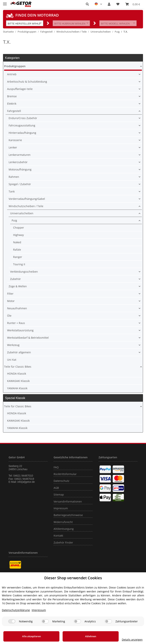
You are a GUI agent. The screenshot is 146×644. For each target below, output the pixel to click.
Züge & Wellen (18, 286)
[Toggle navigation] (5, 2)
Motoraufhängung (20, 169)
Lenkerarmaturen (20, 155)
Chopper (19, 228)
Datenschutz (61, 481)
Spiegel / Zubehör (20, 184)
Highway (18, 235)
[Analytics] (77, 621)
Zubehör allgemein (19, 352)
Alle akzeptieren (28, 636)
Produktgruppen (15, 66)
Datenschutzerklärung (16, 610)
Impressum (61, 508)
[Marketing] (45, 621)
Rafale (17, 250)
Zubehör (15, 279)
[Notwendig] (12, 621)
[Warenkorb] (133, 4)
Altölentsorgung (64, 529)
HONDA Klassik (17, 374)
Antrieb (12, 74)
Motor (11, 301)
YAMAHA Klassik (17, 388)
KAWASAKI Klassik (18, 381)
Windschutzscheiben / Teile (26, 206)
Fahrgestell (14, 111)
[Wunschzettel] (118, 4)
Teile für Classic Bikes (18, 367)
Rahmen (14, 177)
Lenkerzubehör (18, 162)
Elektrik (12, 104)
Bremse (12, 96)
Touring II (19, 264)
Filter (10, 294)
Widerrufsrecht (63, 522)
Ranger (18, 257)
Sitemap (59, 495)
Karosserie (15, 140)
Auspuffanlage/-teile (20, 89)
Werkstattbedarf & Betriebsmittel (28, 338)
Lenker (13, 147)
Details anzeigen (126, 640)
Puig (14, 220)
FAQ (56, 467)
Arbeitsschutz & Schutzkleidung (27, 82)
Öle (9, 316)
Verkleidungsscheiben (24, 272)
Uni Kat (12, 360)
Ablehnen (81, 636)
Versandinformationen (68, 501)
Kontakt (58, 536)
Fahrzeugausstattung (22, 125)
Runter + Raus (16, 323)
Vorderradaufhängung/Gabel (27, 199)
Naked (17, 242)
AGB (56, 488)
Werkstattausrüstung (20, 330)
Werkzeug (13, 345)
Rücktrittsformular (65, 474)
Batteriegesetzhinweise (68, 515)
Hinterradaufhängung (22, 133)
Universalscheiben (22, 213)
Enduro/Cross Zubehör (23, 118)
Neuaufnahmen (17, 308)
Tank (12, 191)
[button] (87, 4)
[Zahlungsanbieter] (108, 621)
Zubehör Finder (63, 542)
